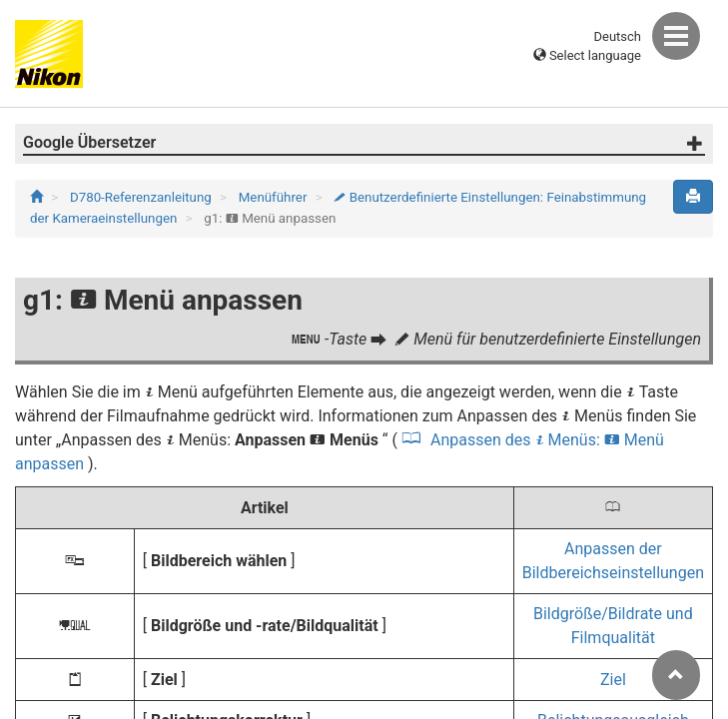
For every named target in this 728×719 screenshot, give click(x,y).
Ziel (613, 680)
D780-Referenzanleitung (142, 197)
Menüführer (275, 197)
